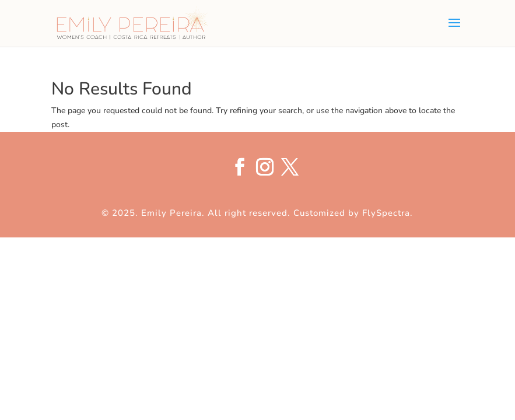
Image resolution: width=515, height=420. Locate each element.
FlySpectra (386, 213)
